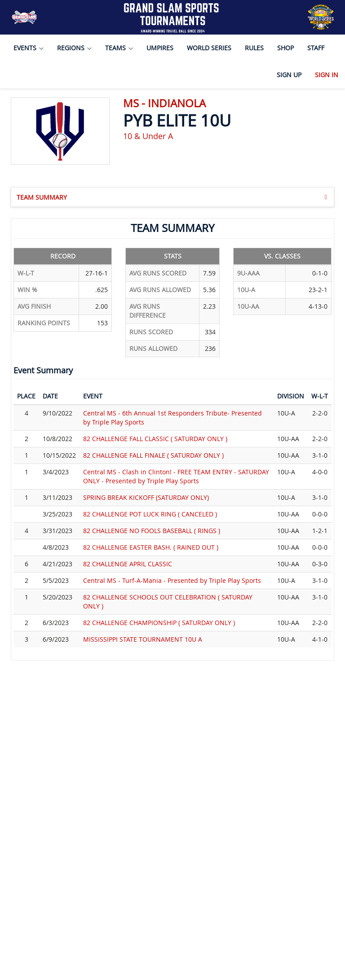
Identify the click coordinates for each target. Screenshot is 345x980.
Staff (316, 48)
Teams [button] (119, 48)
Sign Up (289, 75)
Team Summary (172, 197)
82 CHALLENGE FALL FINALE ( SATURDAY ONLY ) (153, 455)
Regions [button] (74, 48)
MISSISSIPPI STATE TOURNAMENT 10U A (143, 639)
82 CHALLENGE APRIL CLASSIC (128, 564)
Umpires (160, 48)
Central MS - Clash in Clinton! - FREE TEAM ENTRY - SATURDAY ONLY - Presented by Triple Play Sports (176, 476)
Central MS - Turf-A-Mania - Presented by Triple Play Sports (172, 580)
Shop (285, 48)
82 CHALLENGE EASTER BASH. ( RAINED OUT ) (151, 547)
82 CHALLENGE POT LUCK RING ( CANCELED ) (150, 514)
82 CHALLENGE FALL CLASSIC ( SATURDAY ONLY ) (155, 439)
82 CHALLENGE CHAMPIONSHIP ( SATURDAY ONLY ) (159, 623)
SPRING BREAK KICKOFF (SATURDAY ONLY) (146, 497)
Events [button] (29, 48)
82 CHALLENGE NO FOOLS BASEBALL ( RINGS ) (152, 531)
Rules (254, 48)
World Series (209, 48)
